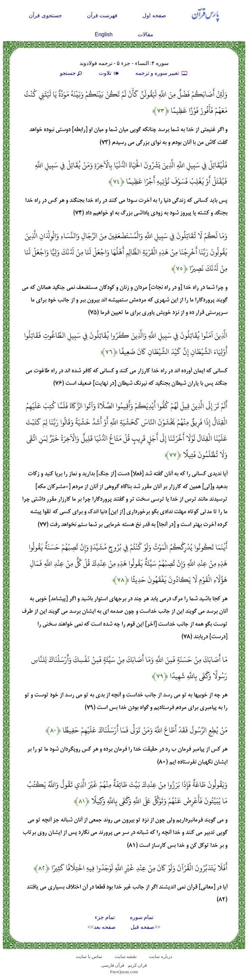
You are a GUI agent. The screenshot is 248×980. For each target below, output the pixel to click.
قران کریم (137, 965)
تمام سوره (142, 917)
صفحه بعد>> (102, 927)
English (104, 34)
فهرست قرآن (102, 15)
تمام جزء (105, 917)
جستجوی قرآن (45, 15)
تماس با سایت (89, 956)
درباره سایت (160, 956)
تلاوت (110, 73)
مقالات (145, 34)
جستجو (72, 73)
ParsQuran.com (124, 972)
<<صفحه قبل (145, 927)
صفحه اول (154, 15)
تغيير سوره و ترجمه (162, 73)
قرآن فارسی (113, 965)
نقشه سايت (126, 956)
